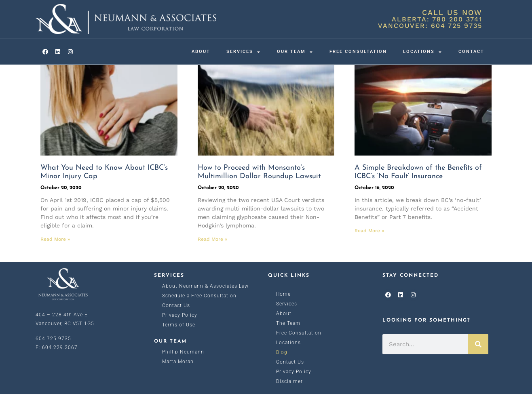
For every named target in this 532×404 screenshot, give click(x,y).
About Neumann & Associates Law (205, 296)
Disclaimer (289, 391)
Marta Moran (178, 371)
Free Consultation (358, 52)
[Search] (478, 354)
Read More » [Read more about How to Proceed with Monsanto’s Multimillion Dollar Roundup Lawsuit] (212, 249)
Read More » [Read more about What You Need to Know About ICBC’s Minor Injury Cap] (55, 249)
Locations (423, 52)
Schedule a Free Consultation (199, 305)
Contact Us (176, 315)
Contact (471, 52)
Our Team (295, 52)
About (201, 52)
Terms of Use (179, 335)
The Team (288, 333)
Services (244, 52)
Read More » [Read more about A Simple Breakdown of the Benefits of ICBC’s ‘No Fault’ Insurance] (369, 240)
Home (283, 304)
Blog (282, 362)
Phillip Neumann (183, 362)
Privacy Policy (180, 325)
